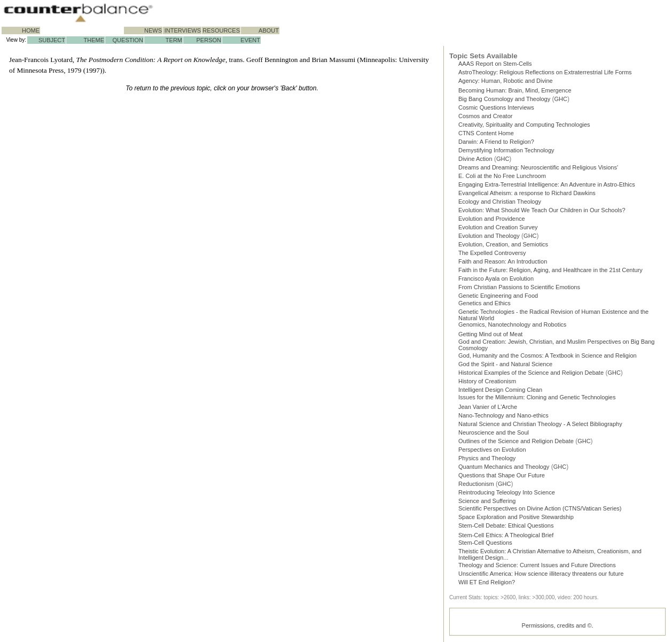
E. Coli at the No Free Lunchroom (502, 176)
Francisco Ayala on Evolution (496, 279)
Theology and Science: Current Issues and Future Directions (537, 565)
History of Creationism (487, 381)
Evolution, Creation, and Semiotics (503, 244)
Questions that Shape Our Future (502, 475)
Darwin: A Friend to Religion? (496, 142)
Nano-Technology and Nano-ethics (503, 415)
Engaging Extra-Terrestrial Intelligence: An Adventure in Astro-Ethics (547, 184)
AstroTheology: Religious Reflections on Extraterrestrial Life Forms (545, 72)
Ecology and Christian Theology (500, 202)
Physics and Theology (487, 458)
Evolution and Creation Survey (498, 227)
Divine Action (475, 159)
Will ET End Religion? (487, 582)
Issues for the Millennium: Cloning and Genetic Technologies (537, 397)
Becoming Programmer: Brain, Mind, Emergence (515, 90)
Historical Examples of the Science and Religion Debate (531, 373)
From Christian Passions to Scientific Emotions (519, 287)
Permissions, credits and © (557, 625)
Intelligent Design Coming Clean (500, 390)
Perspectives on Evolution (492, 450)
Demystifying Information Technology (506, 150)
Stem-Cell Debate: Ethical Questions (506, 525)
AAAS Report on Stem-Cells (495, 64)
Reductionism (476, 484)
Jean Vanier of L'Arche (488, 407)
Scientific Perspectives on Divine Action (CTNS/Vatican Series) (540, 508)
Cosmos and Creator (486, 116)
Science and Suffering (487, 501)
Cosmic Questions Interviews (496, 107)
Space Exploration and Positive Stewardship (516, 517)
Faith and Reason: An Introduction (503, 261)
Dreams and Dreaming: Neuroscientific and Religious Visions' (538, 167)
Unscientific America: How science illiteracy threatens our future (541, 574)
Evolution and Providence (492, 219)
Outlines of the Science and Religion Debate (516, 441)
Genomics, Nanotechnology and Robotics (512, 324)
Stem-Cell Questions (485, 543)
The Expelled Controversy (492, 253)
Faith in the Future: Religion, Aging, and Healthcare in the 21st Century (550, 270)
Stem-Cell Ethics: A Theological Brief (506, 535)
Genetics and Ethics (485, 303)
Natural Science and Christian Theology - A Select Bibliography (540, 424)
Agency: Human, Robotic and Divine (506, 81)
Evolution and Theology (489, 236)
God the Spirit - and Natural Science (505, 364)
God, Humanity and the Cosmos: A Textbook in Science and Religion (548, 355)
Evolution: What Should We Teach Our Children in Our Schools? (542, 210)
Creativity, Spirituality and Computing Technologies (524, 125)
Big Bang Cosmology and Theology (504, 99)
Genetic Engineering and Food (498, 296)
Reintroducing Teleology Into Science (507, 492)
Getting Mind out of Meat (490, 334)
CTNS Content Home (486, 133)
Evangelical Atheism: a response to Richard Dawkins (527, 193)
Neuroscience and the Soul (494, 432)
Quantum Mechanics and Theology (504, 467)
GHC (561, 99)
